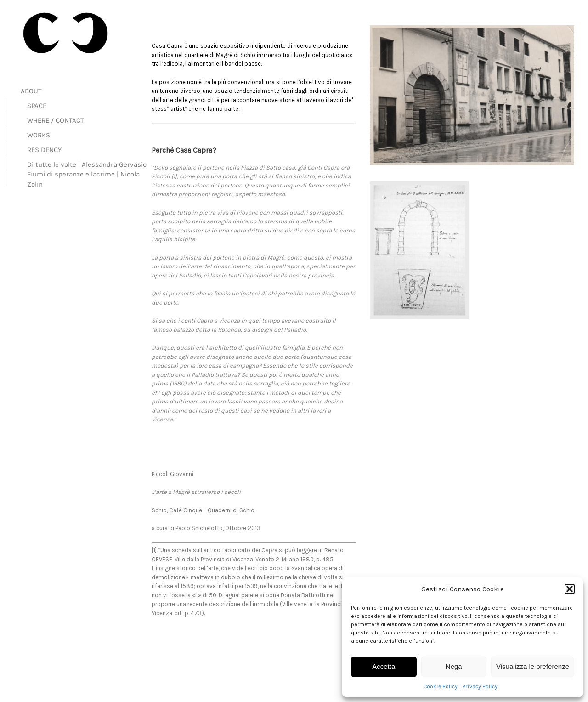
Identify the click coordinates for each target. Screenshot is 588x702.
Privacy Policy (480, 686)
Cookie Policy (441, 686)
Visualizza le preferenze (533, 666)
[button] (570, 589)
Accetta (384, 666)
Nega (454, 666)
